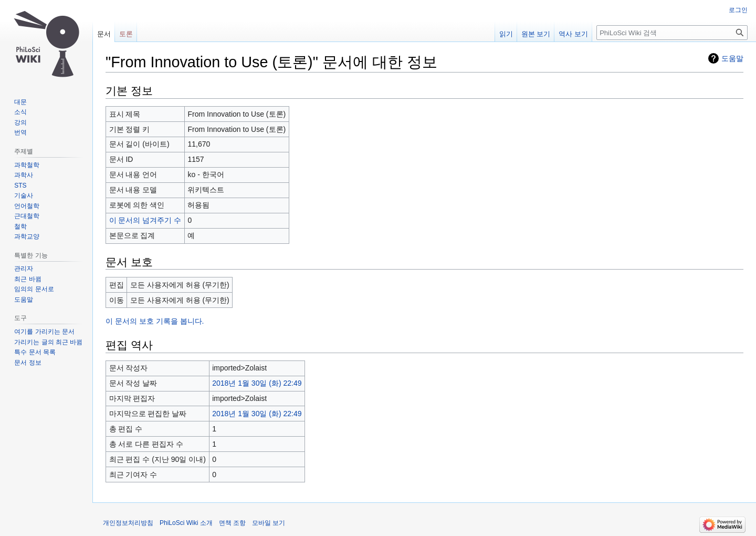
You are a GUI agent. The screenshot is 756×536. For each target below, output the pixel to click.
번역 (20, 132)
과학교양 (27, 236)
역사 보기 (573, 34)
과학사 (24, 175)
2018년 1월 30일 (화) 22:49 (257, 383)
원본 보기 (536, 34)
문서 (104, 34)
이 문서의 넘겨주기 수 (145, 220)
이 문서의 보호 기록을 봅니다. (155, 321)
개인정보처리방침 (128, 523)
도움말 (732, 58)
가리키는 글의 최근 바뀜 (48, 342)
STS (20, 185)
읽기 (506, 34)
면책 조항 (232, 523)
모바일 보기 (269, 523)
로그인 (738, 10)
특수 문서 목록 (35, 352)
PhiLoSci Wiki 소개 (186, 523)
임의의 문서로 (34, 289)
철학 (20, 226)
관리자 (24, 269)
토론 (126, 34)
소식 (20, 112)
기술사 (24, 195)
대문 (20, 102)
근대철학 (27, 216)
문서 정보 (28, 363)
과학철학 (27, 165)
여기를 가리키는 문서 (44, 332)
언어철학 (27, 206)
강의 (20, 122)
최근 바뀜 (28, 279)
